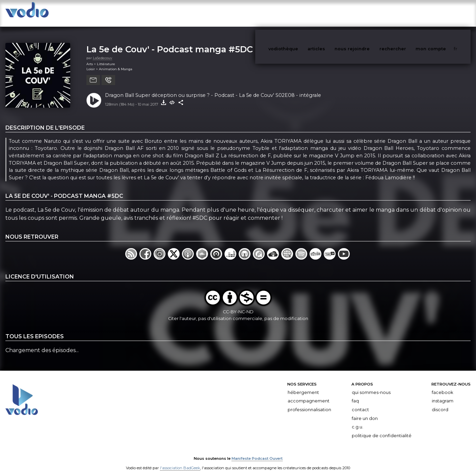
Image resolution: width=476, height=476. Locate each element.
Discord (440, 403)
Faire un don (365, 412)
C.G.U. (358, 420)
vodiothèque (299, 13)
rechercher (405, 13)
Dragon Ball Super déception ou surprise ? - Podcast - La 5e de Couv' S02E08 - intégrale (213, 88)
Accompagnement (309, 394)
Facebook (442, 386)
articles (332, 13)
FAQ (355, 394)
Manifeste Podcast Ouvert (257, 452)
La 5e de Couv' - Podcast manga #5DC (170, 42)
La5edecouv (102, 51)
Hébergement (303, 386)
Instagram (443, 394)
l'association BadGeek (180, 461)
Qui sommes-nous (371, 386)
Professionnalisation (309, 403)
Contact (360, 403)
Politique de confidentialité (382, 429)
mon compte (442, 13)
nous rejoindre (366, 13)
